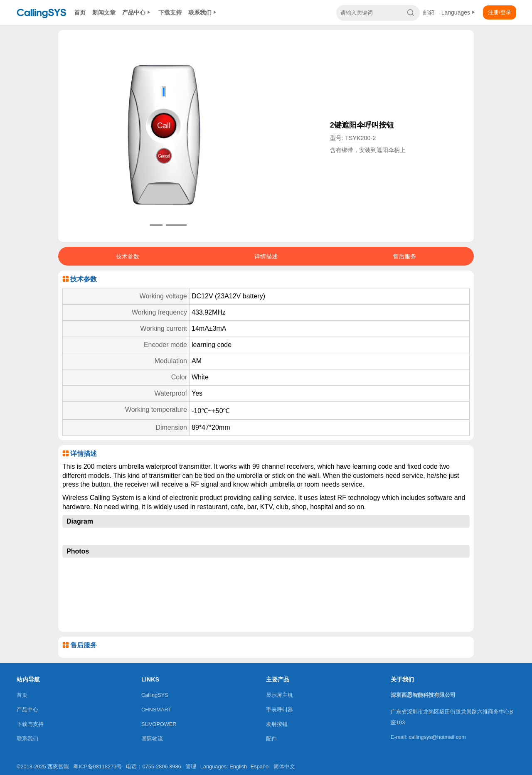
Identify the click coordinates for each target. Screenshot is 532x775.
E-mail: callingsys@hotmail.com (428, 737)
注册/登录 (500, 12)
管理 (191, 766)
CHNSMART (156, 710)
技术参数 (128, 256)
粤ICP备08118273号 (97, 766)
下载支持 (170, 12)
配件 (271, 739)
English (238, 766)
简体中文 (284, 766)
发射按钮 (277, 724)
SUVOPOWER (159, 724)
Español (260, 766)
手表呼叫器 (280, 710)
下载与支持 (30, 724)
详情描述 (266, 256)
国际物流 (152, 739)
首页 (80, 12)
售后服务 (404, 256)
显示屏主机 (280, 695)
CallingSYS (155, 695)
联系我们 (203, 12)
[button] (152, 225)
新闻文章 (104, 12)
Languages (459, 12)
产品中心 (137, 12)
